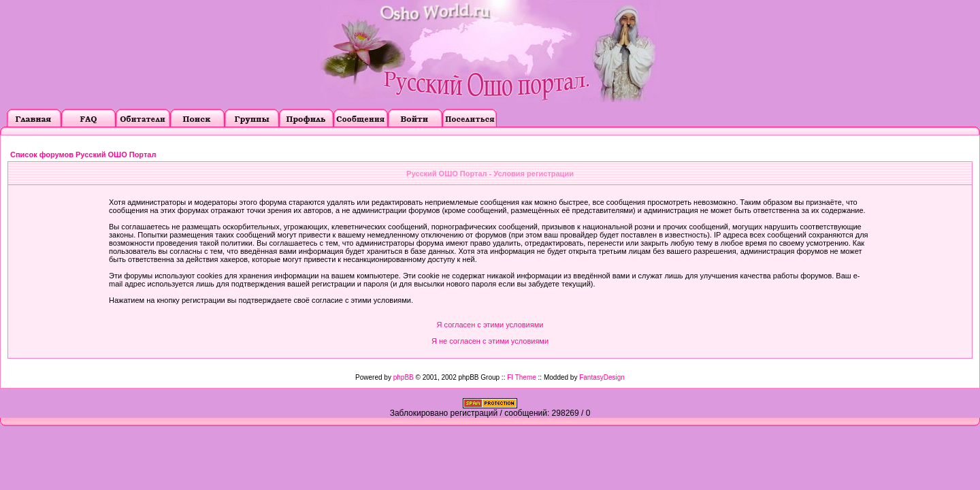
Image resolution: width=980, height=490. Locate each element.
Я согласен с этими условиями (490, 325)
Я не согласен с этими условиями (490, 341)
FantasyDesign (602, 377)
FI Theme (522, 377)
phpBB (404, 377)
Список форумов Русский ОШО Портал (83, 154)
